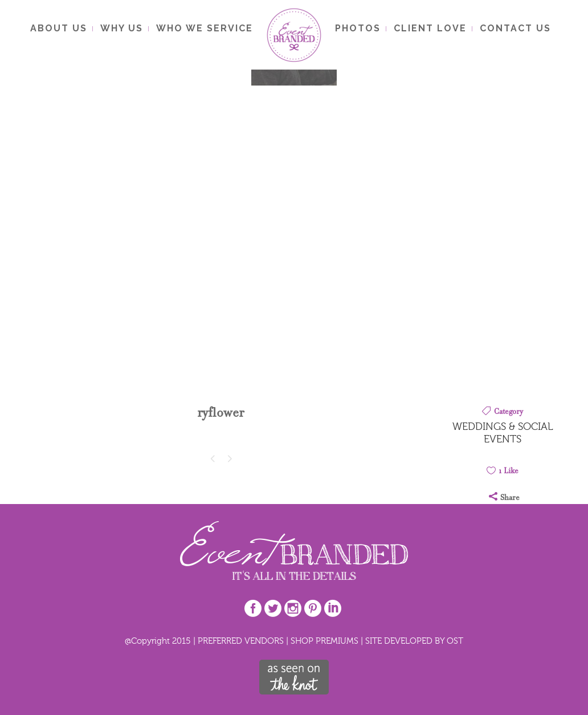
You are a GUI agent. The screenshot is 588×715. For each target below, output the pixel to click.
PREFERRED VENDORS (241, 641)
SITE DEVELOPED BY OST (414, 641)
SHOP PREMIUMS (324, 641)
